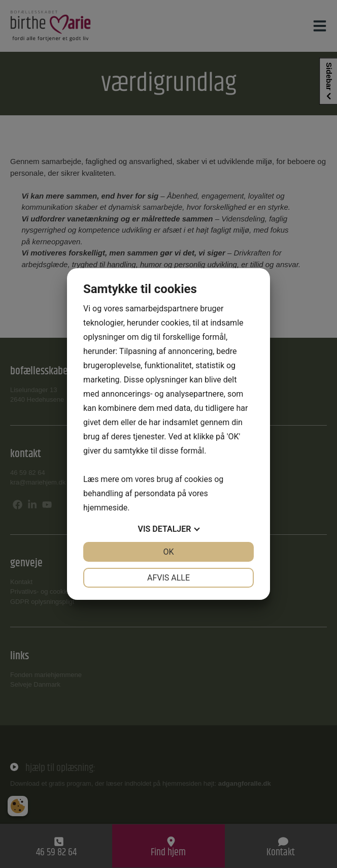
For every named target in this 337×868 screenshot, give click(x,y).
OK (168, 552)
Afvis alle (168, 578)
